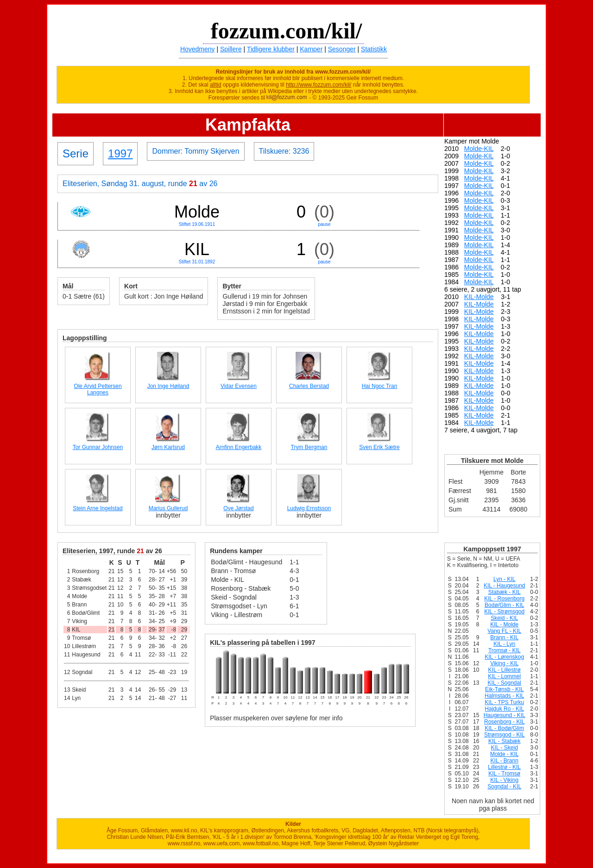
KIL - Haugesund (505, 586)
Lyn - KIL (505, 579)
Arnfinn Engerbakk (239, 447)
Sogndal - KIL (504, 787)
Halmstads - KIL (504, 696)
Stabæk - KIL (505, 592)
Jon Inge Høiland (168, 386)
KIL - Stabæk (505, 741)
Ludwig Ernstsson (309, 508)
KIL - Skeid (505, 748)
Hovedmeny (198, 49)
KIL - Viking (504, 780)
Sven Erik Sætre (379, 447)
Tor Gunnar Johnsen (98, 447)
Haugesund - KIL (505, 715)
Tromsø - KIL (505, 650)
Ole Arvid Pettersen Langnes (98, 389)
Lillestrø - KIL (504, 767)
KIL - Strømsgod (504, 612)
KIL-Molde (479, 297)
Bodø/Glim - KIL (504, 605)
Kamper (311, 49)
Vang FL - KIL (504, 631)
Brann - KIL (504, 637)
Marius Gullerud (168, 508)
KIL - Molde (504, 624)
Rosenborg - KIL (504, 722)
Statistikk (374, 49)
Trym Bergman (309, 447)
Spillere (231, 49)
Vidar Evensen (239, 386)
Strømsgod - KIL (504, 735)
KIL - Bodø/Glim (504, 728)
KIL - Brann (505, 761)
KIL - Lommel (504, 676)
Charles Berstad (309, 386)
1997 (120, 153)
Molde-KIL (479, 149)
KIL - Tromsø (504, 774)
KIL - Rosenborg (504, 599)
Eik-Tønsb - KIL (504, 689)
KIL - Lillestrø (505, 670)
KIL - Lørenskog (504, 657)
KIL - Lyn (504, 644)
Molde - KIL (504, 754)
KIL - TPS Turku (504, 702)
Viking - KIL (504, 663)
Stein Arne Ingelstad (98, 508)
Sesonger (342, 49)
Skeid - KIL (504, 618)
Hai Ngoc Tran (380, 386)
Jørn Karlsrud (168, 447)
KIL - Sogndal (505, 683)
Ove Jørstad (238, 508)
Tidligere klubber (271, 49)
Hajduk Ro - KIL (504, 709)
